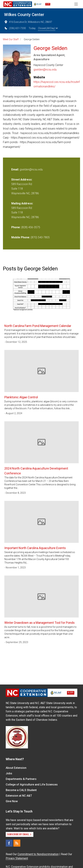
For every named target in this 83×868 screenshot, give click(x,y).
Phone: (16, 227)
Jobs (9, 773)
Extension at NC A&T (19, 796)
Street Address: (22, 180)
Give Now (12, 801)
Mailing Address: (22, 203)
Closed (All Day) (48, 28)
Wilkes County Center (24, 15)
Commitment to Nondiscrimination (38, 854)
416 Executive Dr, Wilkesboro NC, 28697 (28, 22)
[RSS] (17, 843)
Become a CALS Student (21, 790)
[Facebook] (9, 843)
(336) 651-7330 (15, 28)
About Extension (16, 768)
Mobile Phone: (21, 237)
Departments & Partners (21, 779)
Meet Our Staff (11, 39)
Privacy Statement (17, 858)
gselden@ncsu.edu (45, 70)
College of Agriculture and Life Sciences (32, 785)
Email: (15, 169)
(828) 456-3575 (31, 227)
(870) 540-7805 (40, 237)
